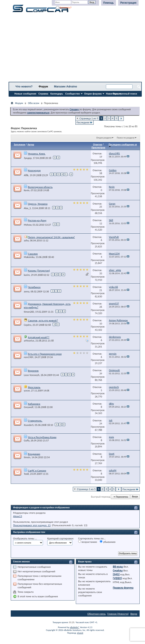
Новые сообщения (25, 94)
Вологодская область (40, 187)
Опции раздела (104, 138)
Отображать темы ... (25, 538)
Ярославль (34, 387)
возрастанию (88, 542)
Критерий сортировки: (61, 538)
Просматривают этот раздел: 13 (32, 525)
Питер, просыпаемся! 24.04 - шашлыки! (51, 237)
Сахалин (33, 254)
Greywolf (28, 407)
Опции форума (93, 94)
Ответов (98, 144)
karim (27, 275)
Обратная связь (97, 614)
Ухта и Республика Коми (42, 437)
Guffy (27, 441)
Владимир (34, 454)
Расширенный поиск (125, 94)
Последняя (85, 122)
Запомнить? (64, 8)
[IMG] (116, 574)
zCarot (80, 633)
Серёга (28, 325)
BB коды (118, 567)
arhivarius (29, 341)
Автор (31, 144)
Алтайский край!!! (39, 337)
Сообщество (73, 94)
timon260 (29, 312)
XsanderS (29, 425)
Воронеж (33, 371)
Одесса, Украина (38, 204)
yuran (27, 391)
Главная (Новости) (118, 614)
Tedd (26, 474)
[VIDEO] (117, 578)
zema (27, 292)
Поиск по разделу (126, 138)
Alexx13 (18, 516)
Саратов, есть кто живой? (43, 320)
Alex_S (27, 208)
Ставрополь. (35, 421)
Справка (43, 94)
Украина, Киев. (37, 154)
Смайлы (118, 570)
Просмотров (98, 147)
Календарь (57, 94)
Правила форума (123, 588)
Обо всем (34, 103)
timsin (27, 457)
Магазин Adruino (66, 86)
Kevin (27, 190)
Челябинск (34, 287)
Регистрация (128, 3)
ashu (26, 241)
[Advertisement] (75, 48)
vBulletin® (75, 627)
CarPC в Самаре (37, 471)
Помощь (109, 3)
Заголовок (19, 144)
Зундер (28, 158)
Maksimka (29, 257)
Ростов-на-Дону (37, 220)
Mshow (28, 225)
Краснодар (34, 170)
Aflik (26, 175)
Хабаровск (34, 404)
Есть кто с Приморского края (45, 354)
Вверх (135, 497)
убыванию (108, 542)
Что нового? (24, 86)
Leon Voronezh (32, 375)
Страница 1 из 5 (89, 118)
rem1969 (29, 357)
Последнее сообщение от (123, 145)
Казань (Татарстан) (39, 271)
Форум (43, 86)
